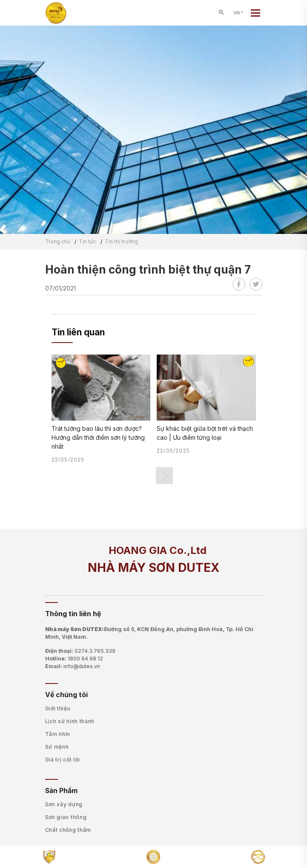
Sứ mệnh (57, 747)
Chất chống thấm (68, 830)
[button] (164, 476)
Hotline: (74, 659)
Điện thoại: (80, 651)
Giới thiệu (58, 708)
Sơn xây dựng (64, 804)
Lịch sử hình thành (70, 721)
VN (239, 13)
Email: (73, 666)
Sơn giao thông (66, 817)
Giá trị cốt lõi (63, 760)
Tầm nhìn (58, 734)
